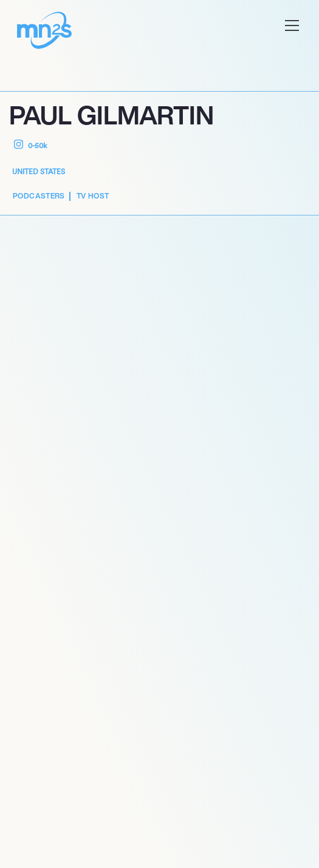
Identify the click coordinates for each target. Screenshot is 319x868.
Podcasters (39, 196)
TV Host (93, 196)
